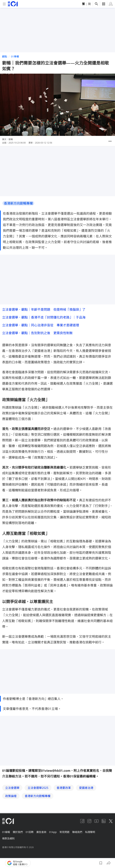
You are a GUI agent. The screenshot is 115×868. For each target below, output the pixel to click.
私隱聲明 (90, 832)
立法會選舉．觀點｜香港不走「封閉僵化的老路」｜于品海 (44, 317)
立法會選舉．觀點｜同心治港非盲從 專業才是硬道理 (41, 325)
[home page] (13, 4)
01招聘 (30, 832)
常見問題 (64, 832)
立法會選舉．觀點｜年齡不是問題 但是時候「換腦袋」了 (44, 309)
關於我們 (18, 832)
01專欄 (15, 56)
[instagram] (89, 821)
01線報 (6, 832)
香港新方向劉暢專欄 (18, 203)
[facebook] (82, 821)
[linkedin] (104, 821)
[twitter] (111, 821)
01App (53, 832)
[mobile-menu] (4, 4)
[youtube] (96, 821)
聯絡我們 (77, 832)
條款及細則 (8, 838)
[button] (110, 141)
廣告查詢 (41, 832)
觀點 (5, 56)
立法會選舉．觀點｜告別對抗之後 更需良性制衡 (37, 333)
